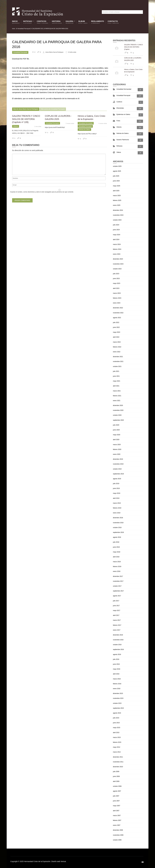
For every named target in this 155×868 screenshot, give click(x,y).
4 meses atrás (103, 123)
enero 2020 (117, 454)
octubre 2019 (117, 469)
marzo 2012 (117, 752)
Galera (70, 22)
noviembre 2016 (118, 640)
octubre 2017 (117, 586)
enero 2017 (117, 630)
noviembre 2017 (118, 581)
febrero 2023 (117, 298)
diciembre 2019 (118, 459)
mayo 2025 (117, 186)
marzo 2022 (117, 342)
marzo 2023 (117, 293)
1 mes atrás (38, 126)
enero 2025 (117, 205)
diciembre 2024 (118, 210)
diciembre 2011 (118, 757)
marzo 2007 (117, 816)
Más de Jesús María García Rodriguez (26, 109)
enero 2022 (117, 352)
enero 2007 (117, 825)
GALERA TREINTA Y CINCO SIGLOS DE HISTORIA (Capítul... (133, 47)
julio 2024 (116, 225)
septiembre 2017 (118, 591)
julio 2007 (116, 796)
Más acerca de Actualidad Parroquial (53, 109)
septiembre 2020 (118, 420)
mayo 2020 (117, 435)
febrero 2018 (117, 567)
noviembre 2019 (118, 464)
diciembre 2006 (118, 830)
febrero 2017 (117, 625)
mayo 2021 (117, 381)
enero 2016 (117, 689)
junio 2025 (116, 181)
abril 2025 (116, 191)
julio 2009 (116, 772)
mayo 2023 (117, 283)
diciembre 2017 (118, 576)
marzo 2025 (117, 196)
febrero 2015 (117, 742)
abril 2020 (116, 440)
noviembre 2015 (118, 698)
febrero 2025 (117, 200)
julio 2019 (116, 484)
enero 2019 (117, 513)
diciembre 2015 (118, 693)
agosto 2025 (117, 171)
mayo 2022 (117, 332)
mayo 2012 (117, 747)
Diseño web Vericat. (59, 861)
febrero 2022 (117, 347)
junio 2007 (116, 801)
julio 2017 (116, 601)
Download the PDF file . (21, 59)
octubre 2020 (117, 415)
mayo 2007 (117, 806)
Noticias (28, 22)
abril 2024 (116, 240)
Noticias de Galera (84, 129)
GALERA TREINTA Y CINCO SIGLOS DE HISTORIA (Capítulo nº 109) (26, 119)
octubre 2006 (117, 840)
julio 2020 (116, 425)
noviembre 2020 (118, 410)
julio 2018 (116, 542)
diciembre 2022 (118, 308)
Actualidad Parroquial (24, 29)
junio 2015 (116, 723)
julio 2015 (116, 718)
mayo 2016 (117, 669)
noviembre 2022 (118, 313)
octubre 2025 (117, 166)
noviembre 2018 (118, 523)
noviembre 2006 (118, 835)
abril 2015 (116, 733)
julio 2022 (116, 322)
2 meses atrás (70, 123)
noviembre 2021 (118, 361)
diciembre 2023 (118, 259)
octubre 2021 (117, 366)
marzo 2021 (117, 391)
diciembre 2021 (118, 357)
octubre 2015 (117, 703)
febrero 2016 (117, 684)
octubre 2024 (117, 220)
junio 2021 (116, 376)
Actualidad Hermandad (86, 123)
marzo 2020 (117, 445)
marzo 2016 (117, 679)
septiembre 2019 (118, 474)
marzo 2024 (117, 244)
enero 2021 (117, 401)
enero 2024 (117, 254)
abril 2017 (116, 615)
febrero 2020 (117, 449)
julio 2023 (116, 274)
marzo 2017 (117, 620)
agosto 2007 (117, 791)
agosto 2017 (117, 596)
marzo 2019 (117, 503)
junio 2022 (116, 327)
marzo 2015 (117, 737)
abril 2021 (116, 386)
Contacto (113, 22)
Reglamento (98, 22)
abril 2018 (116, 557)
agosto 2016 (117, 654)
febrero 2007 (117, 820)
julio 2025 (116, 176)
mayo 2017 (117, 610)
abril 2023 (116, 288)
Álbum (83, 22)
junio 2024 (116, 230)
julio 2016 (116, 659)
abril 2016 (116, 674)
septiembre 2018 (118, 532)
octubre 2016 (117, 645)
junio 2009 (116, 776)
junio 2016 (116, 664)
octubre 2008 (117, 786)
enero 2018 (117, 571)
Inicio (16, 22)
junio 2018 (116, 547)
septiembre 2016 (118, 649)
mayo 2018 (117, 552)
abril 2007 (116, 811)
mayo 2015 (117, 728)
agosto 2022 (117, 318)
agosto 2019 (117, 479)
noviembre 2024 (118, 215)
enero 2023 (117, 303)
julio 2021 (116, 371)
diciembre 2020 (118, 405)
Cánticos (42, 22)
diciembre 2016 (118, 635)
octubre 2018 (117, 528)
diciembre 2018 (118, 518)
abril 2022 (116, 337)
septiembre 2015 (118, 708)
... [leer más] (29, 133)
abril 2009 (116, 781)
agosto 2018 (117, 537)
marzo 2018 (117, 562)
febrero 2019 (117, 508)
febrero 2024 (117, 249)
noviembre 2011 (118, 762)
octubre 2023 (117, 269)
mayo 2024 (117, 235)
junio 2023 (116, 279)
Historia (57, 22)
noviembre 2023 (118, 264)
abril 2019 (116, 498)
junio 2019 (116, 488)
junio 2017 (116, 606)
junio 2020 (116, 430)
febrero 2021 (117, 396)
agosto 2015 (117, 713)
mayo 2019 (117, 493)
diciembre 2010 (118, 767)
